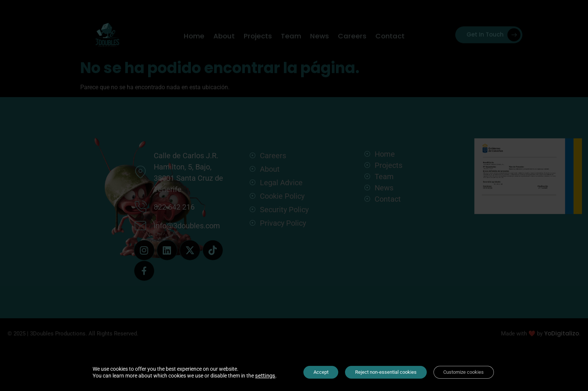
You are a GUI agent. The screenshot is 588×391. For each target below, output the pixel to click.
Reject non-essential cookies (385, 372)
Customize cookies (469, 372)
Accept (315, 372)
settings (257, 375)
